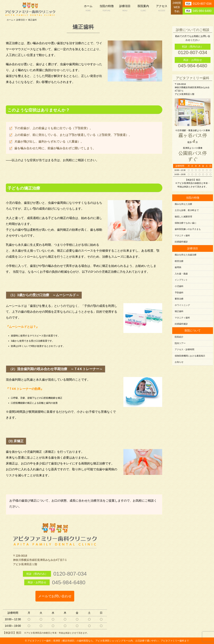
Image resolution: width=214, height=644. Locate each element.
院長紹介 (179, 337)
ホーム (88, 8)
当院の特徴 (106, 8)
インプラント (181, 280)
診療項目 (125, 8)
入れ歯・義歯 (181, 274)
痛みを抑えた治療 (183, 204)
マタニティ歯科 (182, 236)
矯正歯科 (179, 311)
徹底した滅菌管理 (183, 217)
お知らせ (179, 362)
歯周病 (178, 267)
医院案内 (143, 8)
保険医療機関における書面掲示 (190, 356)
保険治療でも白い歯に (186, 223)
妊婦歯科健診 (181, 242)
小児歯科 (179, 286)
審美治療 (179, 299)
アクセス (162, 8)
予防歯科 (179, 293)
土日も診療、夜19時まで (187, 210)
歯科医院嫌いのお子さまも (188, 229)
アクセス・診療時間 (184, 350)
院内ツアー (180, 343)
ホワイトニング (182, 305)
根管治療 (179, 261)
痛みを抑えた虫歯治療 (186, 255)
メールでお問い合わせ (55, 596)
